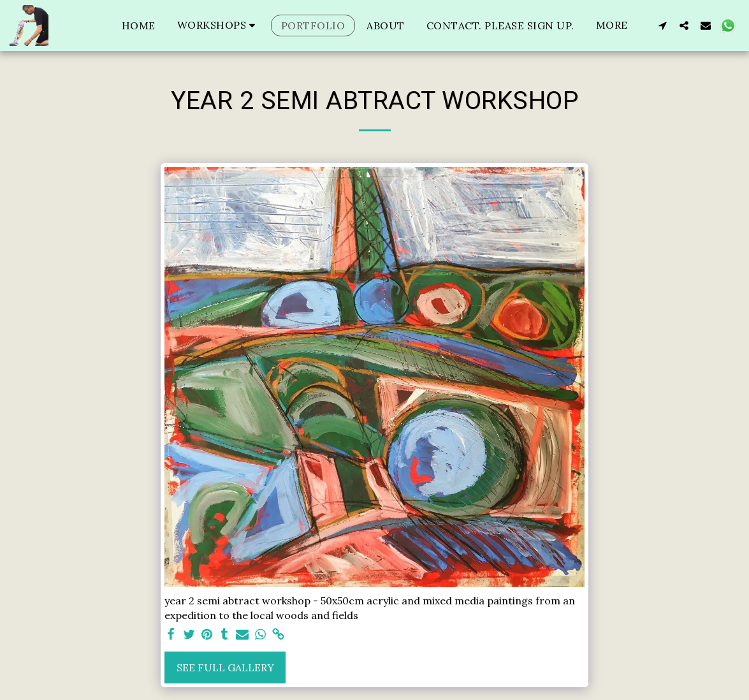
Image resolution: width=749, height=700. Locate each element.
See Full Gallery (225, 667)
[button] (218, 25)
